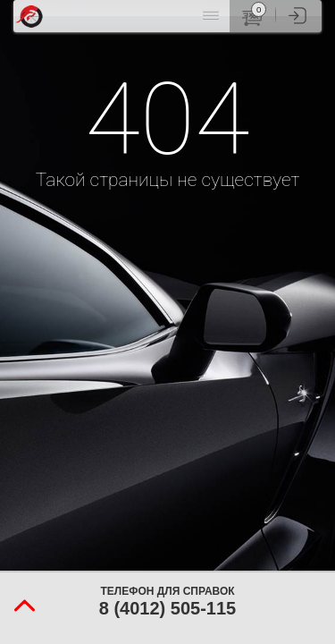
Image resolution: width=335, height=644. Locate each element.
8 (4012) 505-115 (167, 608)
